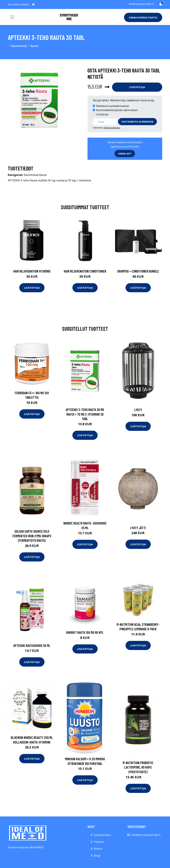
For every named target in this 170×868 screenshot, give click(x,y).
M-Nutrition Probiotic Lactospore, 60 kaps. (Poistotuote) (138, 767)
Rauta (34, 46)
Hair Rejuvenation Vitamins (32, 271)
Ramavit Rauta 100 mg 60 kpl (85, 632)
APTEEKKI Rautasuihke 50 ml (32, 645)
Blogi (97, 856)
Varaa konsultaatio (143, 17)
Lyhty (138, 410)
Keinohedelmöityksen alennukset (117, 110)
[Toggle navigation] (12, 17)
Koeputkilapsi (102, 835)
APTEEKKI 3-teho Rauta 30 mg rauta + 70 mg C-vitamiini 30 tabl (85, 414)
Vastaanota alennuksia (137, 122)
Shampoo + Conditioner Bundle (138, 271)
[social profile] (33, 4)
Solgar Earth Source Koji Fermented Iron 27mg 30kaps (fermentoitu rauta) (32, 536)
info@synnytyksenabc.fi (141, 4)
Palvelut (99, 842)
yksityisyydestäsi (112, 128)
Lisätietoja (137, 87)
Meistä (98, 849)
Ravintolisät (19, 46)
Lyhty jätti (138, 528)
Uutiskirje (102, 114)
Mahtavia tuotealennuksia (112, 106)
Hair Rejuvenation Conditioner (85, 271)
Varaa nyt (125, 154)
